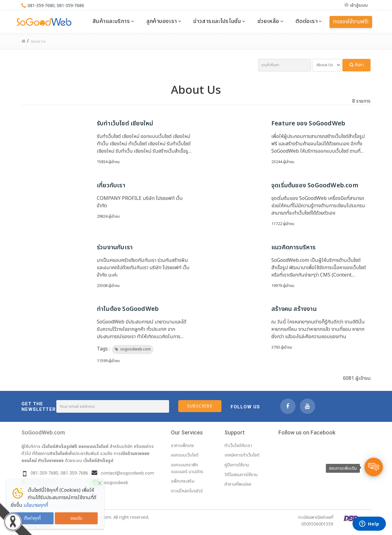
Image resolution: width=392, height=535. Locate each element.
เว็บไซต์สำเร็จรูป (98, 460)
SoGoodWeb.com (43, 432)
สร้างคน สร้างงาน (294, 309)
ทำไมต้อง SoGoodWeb (128, 309)
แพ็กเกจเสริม (183, 481)
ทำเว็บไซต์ (58, 453)
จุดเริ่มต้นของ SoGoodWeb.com (315, 185)
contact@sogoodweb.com (127, 473)
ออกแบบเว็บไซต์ (93, 446)
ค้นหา (357, 65)
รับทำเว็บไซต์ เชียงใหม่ (125, 124)
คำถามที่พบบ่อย (238, 484)
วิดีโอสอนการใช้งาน (241, 475)
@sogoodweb (115, 483)
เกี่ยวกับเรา (111, 185)
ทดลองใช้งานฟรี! (351, 22)
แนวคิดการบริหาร (294, 247)
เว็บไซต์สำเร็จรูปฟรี (59, 446)
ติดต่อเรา (307, 21)
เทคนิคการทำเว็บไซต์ (242, 455)
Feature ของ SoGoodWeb (308, 124)
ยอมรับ (76, 518)
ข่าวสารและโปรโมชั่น (217, 21)
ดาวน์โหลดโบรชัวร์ (187, 491)
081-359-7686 (71, 5)
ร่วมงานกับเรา (115, 247)
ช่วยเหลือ (268, 21)
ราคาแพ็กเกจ (182, 446)
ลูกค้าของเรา (162, 21)
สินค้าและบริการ (111, 21)
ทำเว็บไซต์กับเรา (238, 446)
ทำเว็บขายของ (51, 460)
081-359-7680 (41, 5)
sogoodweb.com (136, 349)
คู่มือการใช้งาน (237, 465)
